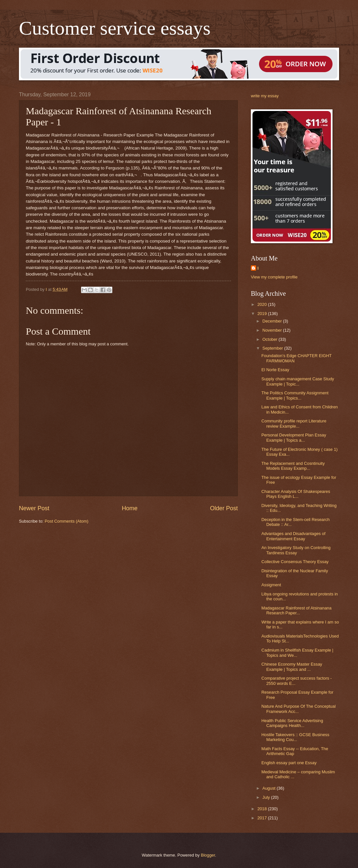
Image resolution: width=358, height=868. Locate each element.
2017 (263, 818)
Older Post (224, 508)
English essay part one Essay (289, 763)
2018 (263, 809)
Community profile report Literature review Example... (294, 423)
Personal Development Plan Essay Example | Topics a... (294, 437)
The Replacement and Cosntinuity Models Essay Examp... (293, 466)
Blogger (208, 855)
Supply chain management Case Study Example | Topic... (298, 381)
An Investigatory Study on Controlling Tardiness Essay (296, 550)
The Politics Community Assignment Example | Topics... (295, 395)
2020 (263, 304)
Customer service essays (115, 28)
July (267, 797)
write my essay (265, 96)
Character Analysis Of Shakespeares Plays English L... (296, 494)
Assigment (271, 585)
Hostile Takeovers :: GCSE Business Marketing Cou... (295, 737)
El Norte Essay (275, 370)
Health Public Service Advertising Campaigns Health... (292, 723)
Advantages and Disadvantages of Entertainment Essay (293, 536)
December (273, 321)
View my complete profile (274, 277)
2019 (263, 314)
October (270, 339)
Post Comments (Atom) (67, 521)
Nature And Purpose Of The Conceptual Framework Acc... (298, 709)
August (269, 788)
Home (130, 508)
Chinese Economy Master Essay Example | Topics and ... (292, 667)
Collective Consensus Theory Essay (295, 562)
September (273, 348)
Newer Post (34, 508)
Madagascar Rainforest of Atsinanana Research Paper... (296, 610)
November (273, 330)
